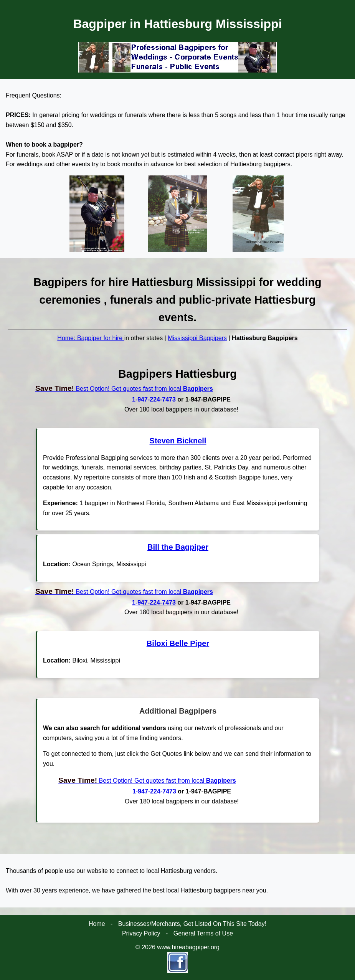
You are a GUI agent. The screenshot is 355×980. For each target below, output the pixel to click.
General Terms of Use (203, 933)
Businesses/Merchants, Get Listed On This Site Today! (192, 924)
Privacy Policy (141, 933)
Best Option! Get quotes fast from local (124, 389)
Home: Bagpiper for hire (91, 338)
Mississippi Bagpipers (197, 338)
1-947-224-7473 (154, 399)
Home (97, 924)
